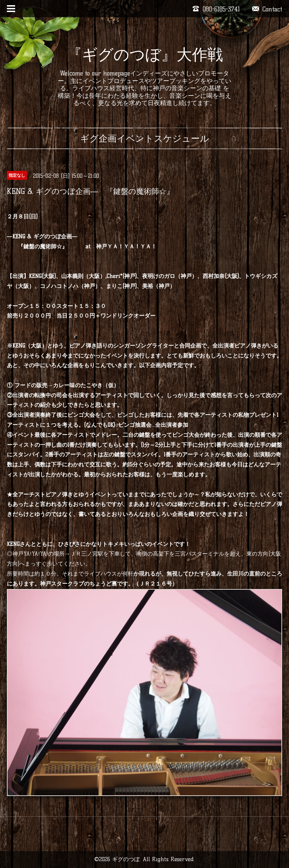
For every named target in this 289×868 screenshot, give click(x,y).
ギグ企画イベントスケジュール (145, 138)
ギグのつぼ (126, 859)
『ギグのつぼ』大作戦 (145, 54)
